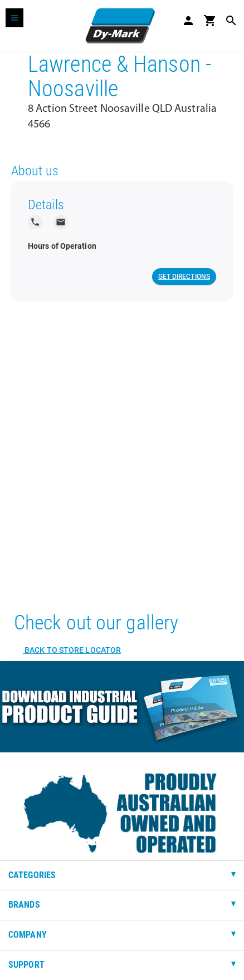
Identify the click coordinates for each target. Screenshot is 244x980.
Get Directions (184, 277)
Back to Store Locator (72, 650)
